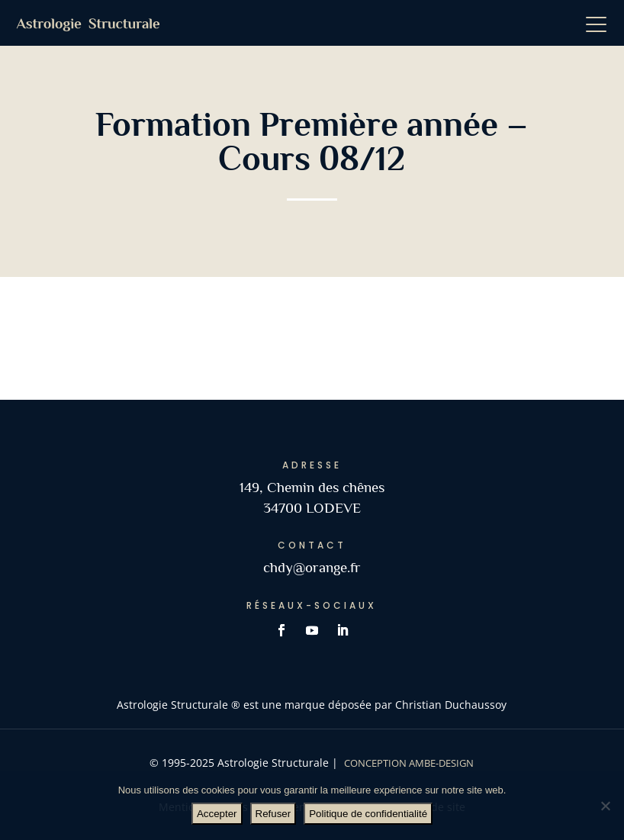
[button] (601, 23)
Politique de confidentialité (368, 814)
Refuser (273, 814)
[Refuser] (605, 806)
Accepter (217, 814)
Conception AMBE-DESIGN (409, 763)
